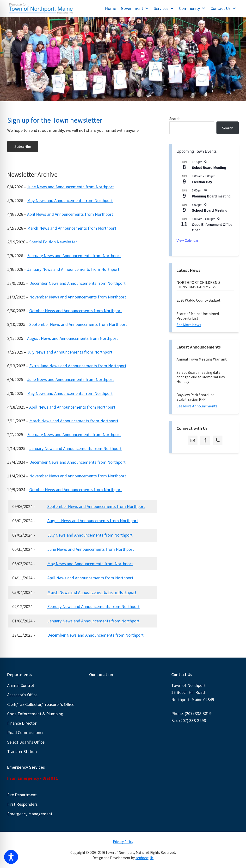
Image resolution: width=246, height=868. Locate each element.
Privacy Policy (123, 842)
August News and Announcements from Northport (73, 338)
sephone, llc (145, 858)
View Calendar (188, 241)
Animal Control (21, 685)
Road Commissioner (25, 732)
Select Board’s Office (26, 742)
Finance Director (22, 723)
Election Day (202, 182)
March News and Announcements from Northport (72, 228)
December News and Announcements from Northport (77, 283)
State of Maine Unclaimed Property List (198, 316)
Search (175, 119)
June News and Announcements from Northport (71, 187)
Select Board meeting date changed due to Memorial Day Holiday (201, 377)
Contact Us (223, 8)
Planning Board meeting (211, 196)
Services (164, 8)
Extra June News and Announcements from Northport (78, 366)
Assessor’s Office (22, 695)
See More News (189, 325)
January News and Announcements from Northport (73, 269)
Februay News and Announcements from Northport (93, 606)
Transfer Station (22, 751)
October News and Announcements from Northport (76, 311)
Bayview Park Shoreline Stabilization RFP (196, 397)
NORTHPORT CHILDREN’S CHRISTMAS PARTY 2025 (198, 285)
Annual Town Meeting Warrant (202, 359)
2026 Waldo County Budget (199, 300)
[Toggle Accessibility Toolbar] (11, 857)
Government (135, 8)
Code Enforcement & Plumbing (35, 714)
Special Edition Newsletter (53, 242)
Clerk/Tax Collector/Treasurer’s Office (41, 704)
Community (192, 8)
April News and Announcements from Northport (70, 214)
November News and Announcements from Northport (78, 297)
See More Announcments (197, 406)
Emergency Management (30, 814)
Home (111, 8)
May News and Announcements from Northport (70, 200)
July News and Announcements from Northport (70, 352)
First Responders (22, 804)
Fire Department (22, 795)
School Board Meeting (210, 210)
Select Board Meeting (209, 168)
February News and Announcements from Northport (74, 256)
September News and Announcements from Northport (78, 324)
